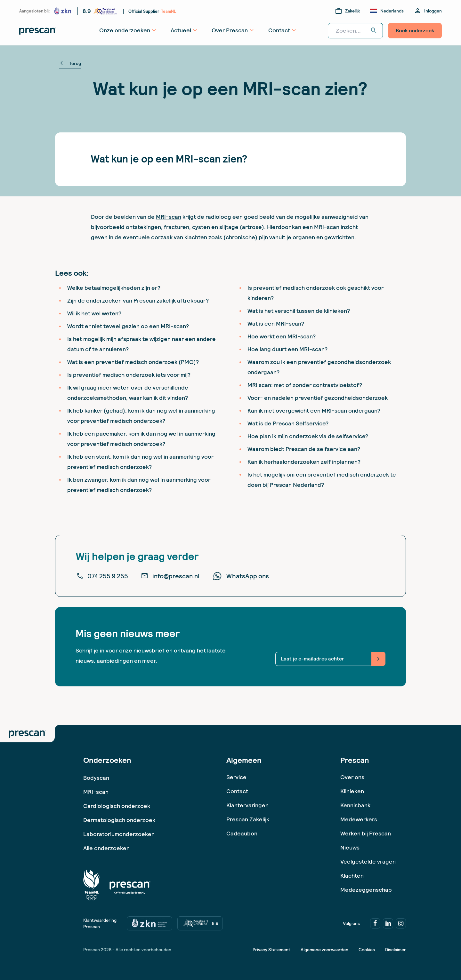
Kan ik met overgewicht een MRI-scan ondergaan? (314, 411)
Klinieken (352, 791)
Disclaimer (396, 950)
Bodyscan (96, 778)
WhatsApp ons (241, 576)
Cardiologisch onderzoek (117, 806)
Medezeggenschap (366, 890)
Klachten (352, 876)
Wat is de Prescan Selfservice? (288, 423)
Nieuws (350, 847)
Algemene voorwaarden (324, 950)
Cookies (367, 950)
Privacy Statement (271, 950)
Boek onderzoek (415, 31)
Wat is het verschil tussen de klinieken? (299, 311)
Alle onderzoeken (106, 848)
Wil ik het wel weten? (94, 313)
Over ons (352, 777)
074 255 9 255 (102, 576)
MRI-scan (169, 217)
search (374, 31)
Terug (70, 63)
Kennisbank (355, 805)
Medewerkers (359, 819)
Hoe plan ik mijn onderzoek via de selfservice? (308, 436)
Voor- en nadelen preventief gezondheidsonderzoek (318, 398)
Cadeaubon (242, 833)
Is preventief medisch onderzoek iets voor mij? (129, 375)
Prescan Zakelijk (248, 819)
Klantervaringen (247, 805)
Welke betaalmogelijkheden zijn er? (114, 288)
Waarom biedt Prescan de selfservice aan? (304, 449)
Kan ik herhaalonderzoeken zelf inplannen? (304, 462)
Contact (237, 791)
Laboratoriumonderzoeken (119, 834)
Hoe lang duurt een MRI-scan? (287, 349)
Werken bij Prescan (366, 833)
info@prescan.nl (170, 576)
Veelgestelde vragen (368, 861)
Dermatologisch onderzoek (119, 820)
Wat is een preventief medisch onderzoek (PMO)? (133, 362)
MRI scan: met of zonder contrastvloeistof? (305, 385)
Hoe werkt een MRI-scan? (282, 336)
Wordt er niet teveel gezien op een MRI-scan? (128, 326)
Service (236, 777)
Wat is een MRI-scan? (276, 324)
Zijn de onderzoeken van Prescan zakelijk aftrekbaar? (138, 300)
